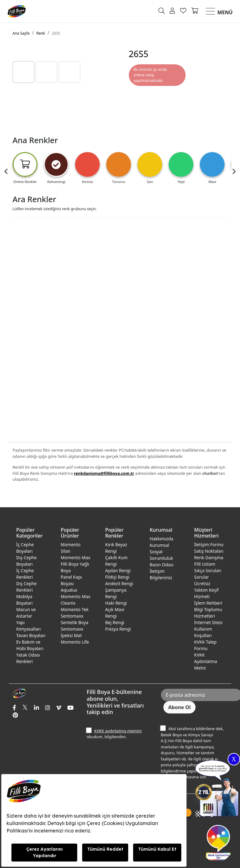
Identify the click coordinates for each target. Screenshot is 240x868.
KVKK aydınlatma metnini (118, 731)
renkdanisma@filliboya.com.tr (104, 473)
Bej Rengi (115, 622)
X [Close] (234, 759)
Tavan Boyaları (31, 635)
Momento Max (76, 557)
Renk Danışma (209, 557)
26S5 (56, 33)
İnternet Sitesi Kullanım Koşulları (208, 629)
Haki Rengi (116, 603)
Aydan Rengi (118, 570)
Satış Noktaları (209, 551)
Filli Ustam (205, 564)
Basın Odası (162, 565)
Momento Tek (75, 609)
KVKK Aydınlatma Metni (206, 661)
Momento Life (75, 642)
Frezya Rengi (118, 629)
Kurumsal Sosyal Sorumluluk (162, 552)
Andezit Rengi (119, 583)
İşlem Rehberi (208, 603)
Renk (41, 33)
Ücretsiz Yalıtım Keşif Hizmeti (206, 590)
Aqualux (69, 590)
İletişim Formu (209, 545)
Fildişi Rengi (117, 577)
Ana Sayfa (21, 33)
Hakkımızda (162, 539)
